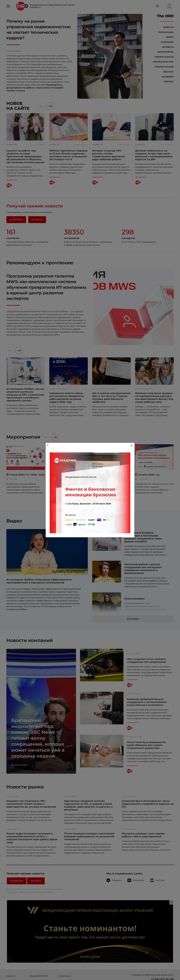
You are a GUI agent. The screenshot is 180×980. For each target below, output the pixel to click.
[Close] (132, 446)
